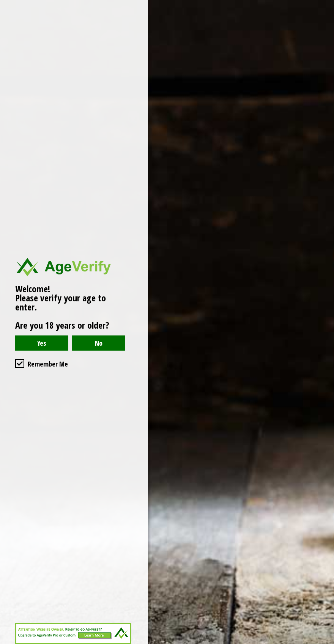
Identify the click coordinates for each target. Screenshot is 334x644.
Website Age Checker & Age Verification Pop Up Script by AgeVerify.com (325, 642)
